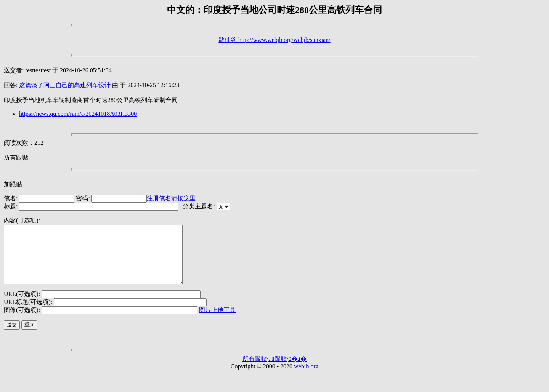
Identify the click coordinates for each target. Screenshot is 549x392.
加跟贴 (13, 184)
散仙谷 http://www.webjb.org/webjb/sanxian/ (274, 40)
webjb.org (306, 378)
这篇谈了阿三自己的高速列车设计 (65, 85)
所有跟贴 (255, 370)
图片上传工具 (217, 321)
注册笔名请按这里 (171, 198)
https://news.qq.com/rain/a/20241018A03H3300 (78, 114)
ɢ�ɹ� (297, 370)
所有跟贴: (17, 158)
